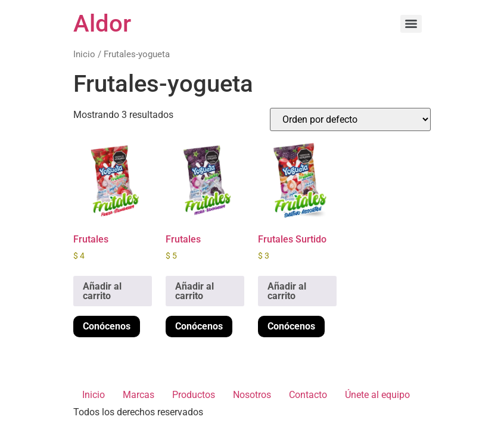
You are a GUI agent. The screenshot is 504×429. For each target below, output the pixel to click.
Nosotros (252, 395)
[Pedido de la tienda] (350, 119)
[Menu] (411, 24)
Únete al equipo (377, 395)
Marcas (139, 395)
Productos (194, 395)
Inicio (84, 54)
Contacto (308, 395)
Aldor (102, 24)
